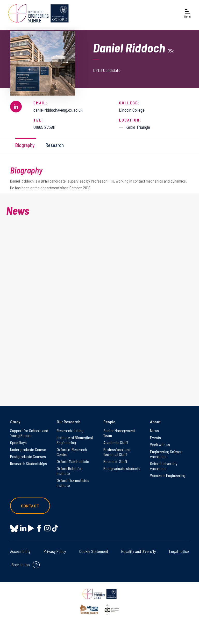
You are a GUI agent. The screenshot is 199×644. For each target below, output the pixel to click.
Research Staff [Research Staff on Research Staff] (115, 461)
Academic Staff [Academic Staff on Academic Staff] (116, 442)
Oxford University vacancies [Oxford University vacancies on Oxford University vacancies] (164, 466)
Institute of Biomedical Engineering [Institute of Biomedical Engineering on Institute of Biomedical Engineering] (75, 440)
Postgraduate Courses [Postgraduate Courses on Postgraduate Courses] (28, 456)
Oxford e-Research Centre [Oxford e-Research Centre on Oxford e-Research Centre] (72, 452)
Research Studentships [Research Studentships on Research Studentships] (29, 463)
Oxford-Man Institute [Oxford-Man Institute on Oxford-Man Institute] (73, 461)
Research (55, 145)
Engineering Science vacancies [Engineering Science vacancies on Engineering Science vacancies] (166, 454)
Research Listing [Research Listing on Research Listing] (70, 430)
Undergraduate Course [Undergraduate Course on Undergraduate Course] (28, 449)
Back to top (21, 564)
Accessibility (20, 551)
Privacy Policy (55, 551)
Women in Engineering (168, 475)
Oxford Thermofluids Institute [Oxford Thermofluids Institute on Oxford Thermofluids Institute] (73, 483)
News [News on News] (154, 430)
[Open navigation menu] (187, 13)
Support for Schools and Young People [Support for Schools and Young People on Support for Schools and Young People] (29, 433)
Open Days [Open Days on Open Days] (18, 442)
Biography (25, 145)
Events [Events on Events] (155, 437)
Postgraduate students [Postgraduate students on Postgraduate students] (122, 468)
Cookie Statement (94, 551)
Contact (30, 506)
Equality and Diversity (139, 551)
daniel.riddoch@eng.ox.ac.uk (58, 110)
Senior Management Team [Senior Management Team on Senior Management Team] (119, 433)
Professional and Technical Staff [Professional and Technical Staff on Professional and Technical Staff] (117, 452)
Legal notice (179, 551)
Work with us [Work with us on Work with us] (160, 444)
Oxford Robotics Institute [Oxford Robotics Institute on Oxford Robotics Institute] (70, 471)
